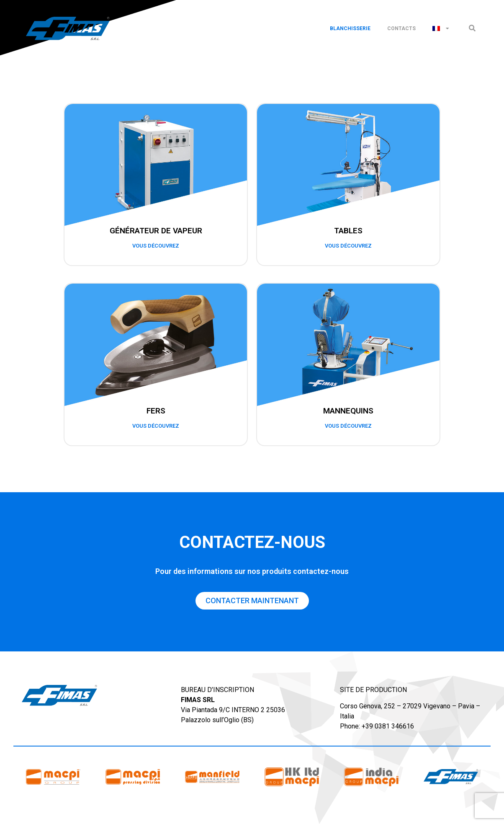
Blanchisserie (350, 28)
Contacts (401, 28)
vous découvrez (156, 246)
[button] (472, 28)
